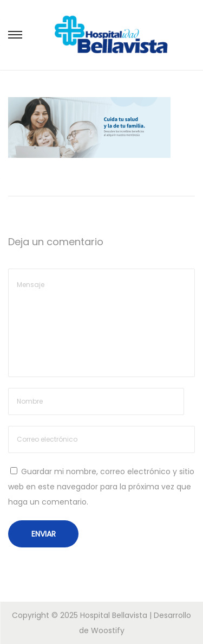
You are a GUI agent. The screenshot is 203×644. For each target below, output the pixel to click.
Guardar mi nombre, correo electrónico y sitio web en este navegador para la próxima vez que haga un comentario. (101, 487)
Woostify (108, 630)
